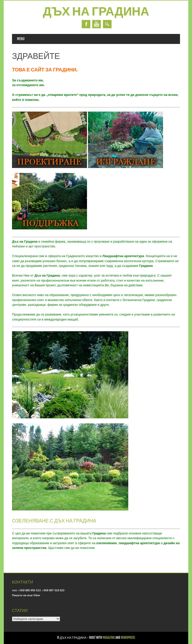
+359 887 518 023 (53, 590)
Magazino (109, 638)
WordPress (128, 638)
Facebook (86, 24)
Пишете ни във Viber (26, 595)
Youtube (96, 24)
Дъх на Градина (96, 12)
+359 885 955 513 (30, 590)
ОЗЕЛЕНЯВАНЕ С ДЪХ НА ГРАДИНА (54, 521)
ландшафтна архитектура (139, 543)
